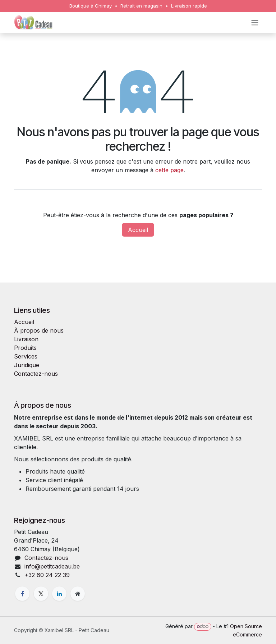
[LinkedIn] (59, 594)
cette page (169, 170)
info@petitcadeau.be (52, 566)
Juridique (27, 365)
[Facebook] (22, 594)
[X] (41, 594)
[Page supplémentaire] (78, 594)
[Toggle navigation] (255, 22)
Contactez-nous (36, 374)
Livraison (26, 339)
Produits (25, 348)
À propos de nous (39, 330)
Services (26, 356)
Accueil (138, 230)
